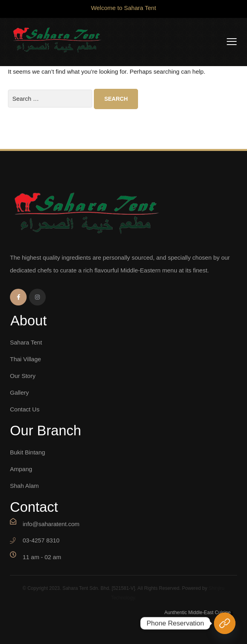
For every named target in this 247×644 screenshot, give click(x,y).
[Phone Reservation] (225, 623)
